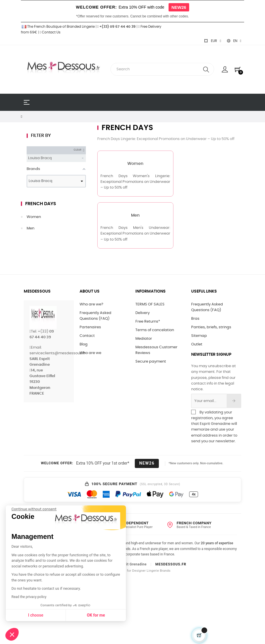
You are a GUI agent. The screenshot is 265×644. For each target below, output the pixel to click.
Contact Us (50, 32)
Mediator (144, 339)
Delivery (143, 313)
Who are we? (91, 304)
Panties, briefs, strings (211, 327)
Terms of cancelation (155, 330)
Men (30, 228)
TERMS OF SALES (150, 304)
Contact (87, 336)
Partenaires (90, 327)
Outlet (197, 344)
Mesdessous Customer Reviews (156, 350)
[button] (12, 634)
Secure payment (151, 362)
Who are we (90, 353)
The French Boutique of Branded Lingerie (58, 27)
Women (34, 217)
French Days (41, 204)
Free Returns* (148, 322)
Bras (195, 319)
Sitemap (199, 336)
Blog (84, 344)
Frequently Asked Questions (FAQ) (95, 316)
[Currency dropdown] (212, 41)
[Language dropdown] (234, 41)
